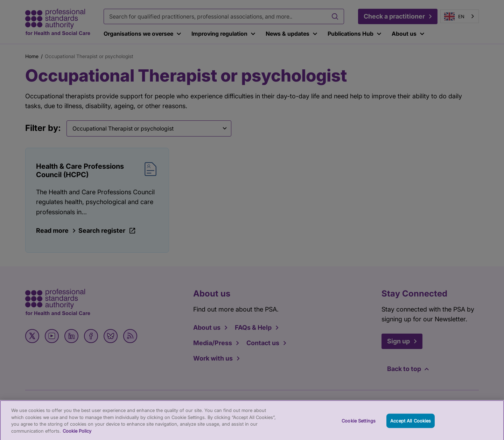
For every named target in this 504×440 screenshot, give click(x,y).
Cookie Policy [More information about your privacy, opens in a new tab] (77, 434)
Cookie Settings (359, 424)
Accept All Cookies (411, 424)
